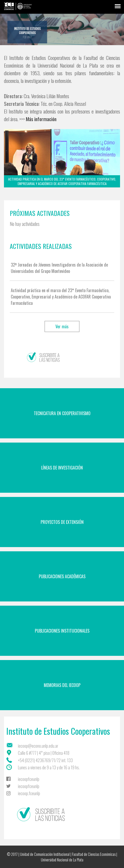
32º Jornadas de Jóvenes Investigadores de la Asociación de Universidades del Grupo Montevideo (59, 268)
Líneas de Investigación (62, 468)
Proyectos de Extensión (62, 522)
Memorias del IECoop (62, 685)
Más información (41, 119)
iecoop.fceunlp (29, 793)
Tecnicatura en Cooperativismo (62, 413)
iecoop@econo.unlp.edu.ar (38, 746)
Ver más (62, 326)
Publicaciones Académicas (62, 576)
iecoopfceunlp (29, 779)
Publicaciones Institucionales (62, 631)
